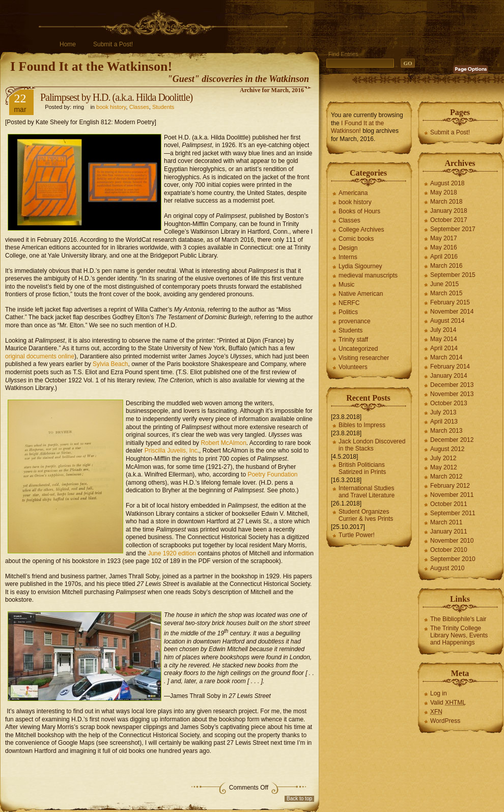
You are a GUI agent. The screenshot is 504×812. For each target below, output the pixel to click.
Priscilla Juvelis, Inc (171, 451)
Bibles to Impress (362, 425)
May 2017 (444, 238)
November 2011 (452, 495)
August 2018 (447, 183)
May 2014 (444, 339)
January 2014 (449, 376)
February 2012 (450, 486)
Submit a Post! (113, 44)
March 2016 (446, 266)
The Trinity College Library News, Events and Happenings (459, 635)
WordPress (445, 721)
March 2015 (446, 293)
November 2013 (452, 394)
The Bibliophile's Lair (458, 619)
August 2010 (447, 568)
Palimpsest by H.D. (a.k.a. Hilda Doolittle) (116, 97)
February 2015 (450, 302)
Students (163, 107)
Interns (348, 257)
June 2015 (444, 284)
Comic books (356, 239)
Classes (139, 107)
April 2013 (444, 422)
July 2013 (443, 412)
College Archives (361, 230)
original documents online (40, 356)
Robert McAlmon (223, 443)
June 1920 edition (172, 553)
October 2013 (449, 403)
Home (68, 44)
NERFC (349, 303)
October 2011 (449, 504)
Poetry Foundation (272, 474)
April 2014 (444, 348)
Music (346, 285)
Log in (439, 693)
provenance (355, 321)
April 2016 (444, 257)
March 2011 (446, 522)
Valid (448, 703)
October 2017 (449, 220)
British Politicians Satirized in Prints (362, 468)
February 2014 (450, 367)
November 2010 (452, 541)
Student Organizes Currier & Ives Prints (366, 515)
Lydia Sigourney (360, 266)
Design (348, 248)
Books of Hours (359, 211)
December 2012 (452, 440)
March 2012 (446, 477)
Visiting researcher (364, 358)
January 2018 (449, 211)
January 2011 (449, 531)
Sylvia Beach (110, 364)
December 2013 (452, 385)
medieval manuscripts (368, 275)
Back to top (299, 799)
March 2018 (446, 202)
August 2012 (447, 449)
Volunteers (353, 367)
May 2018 (444, 192)
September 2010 (453, 559)
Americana (353, 193)
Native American (361, 294)
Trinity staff (353, 340)
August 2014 (447, 321)
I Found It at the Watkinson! (91, 66)
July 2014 (443, 330)
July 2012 (443, 458)
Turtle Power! (357, 535)
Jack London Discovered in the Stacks (372, 445)
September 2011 (453, 513)
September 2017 (453, 229)
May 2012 (444, 467)
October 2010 (449, 550)
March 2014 (446, 357)
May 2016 (444, 247)
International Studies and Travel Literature (367, 492)
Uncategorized (358, 349)
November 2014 (452, 312)
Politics (348, 312)
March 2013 (446, 431)
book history (111, 107)
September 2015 (453, 275)
